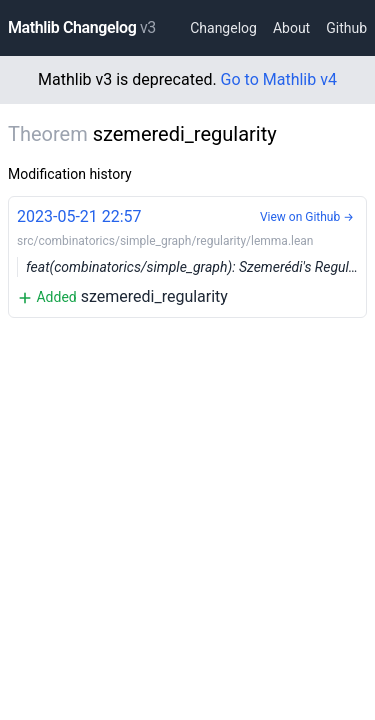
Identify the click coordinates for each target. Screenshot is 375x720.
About (291, 28)
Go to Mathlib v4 (279, 79)
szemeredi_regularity (192, 255)
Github (346, 28)
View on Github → (307, 217)
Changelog (223, 28)
